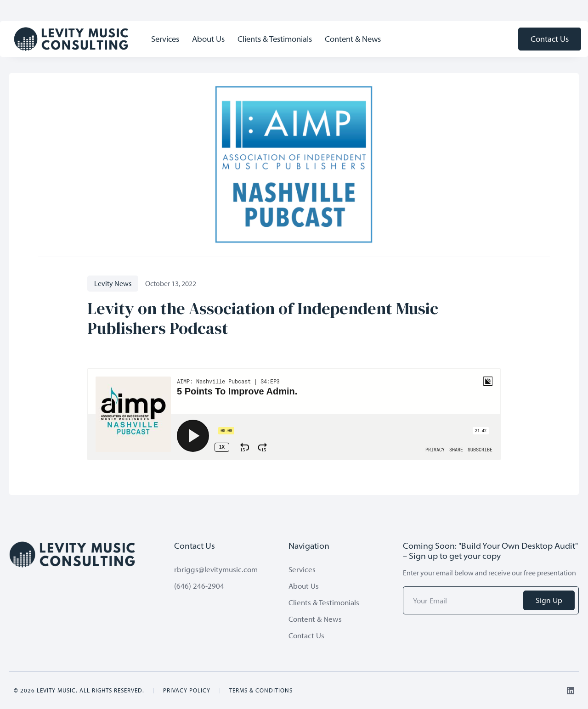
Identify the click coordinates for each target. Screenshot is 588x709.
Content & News (353, 39)
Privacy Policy (187, 690)
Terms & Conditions (261, 690)
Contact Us (550, 39)
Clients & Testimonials (275, 39)
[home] (71, 39)
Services (165, 39)
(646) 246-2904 (199, 586)
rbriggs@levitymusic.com (216, 569)
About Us (208, 39)
